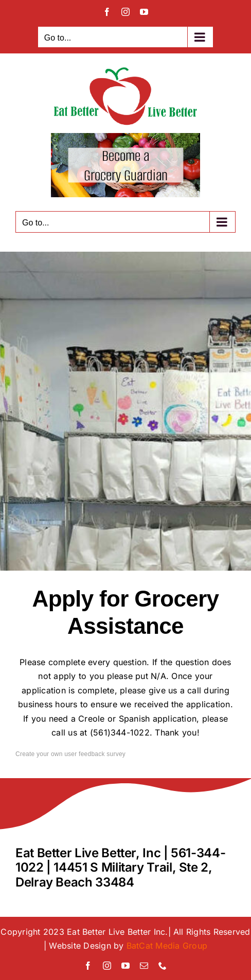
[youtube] (126, 966)
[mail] (144, 966)
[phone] (163, 966)
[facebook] (88, 966)
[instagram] (107, 966)
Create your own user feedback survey (70, 754)
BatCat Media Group (167, 946)
